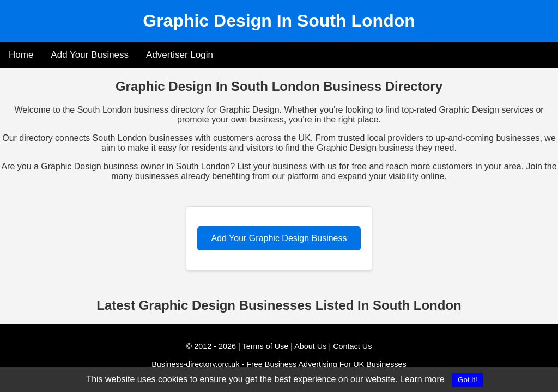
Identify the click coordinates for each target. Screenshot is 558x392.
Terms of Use (266, 346)
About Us (310, 346)
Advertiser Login (180, 55)
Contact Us (352, 346)
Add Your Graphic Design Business (279, 238)
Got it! (468, 380)
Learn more (422, 379)
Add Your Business (90, 55)
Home (21, 55)
